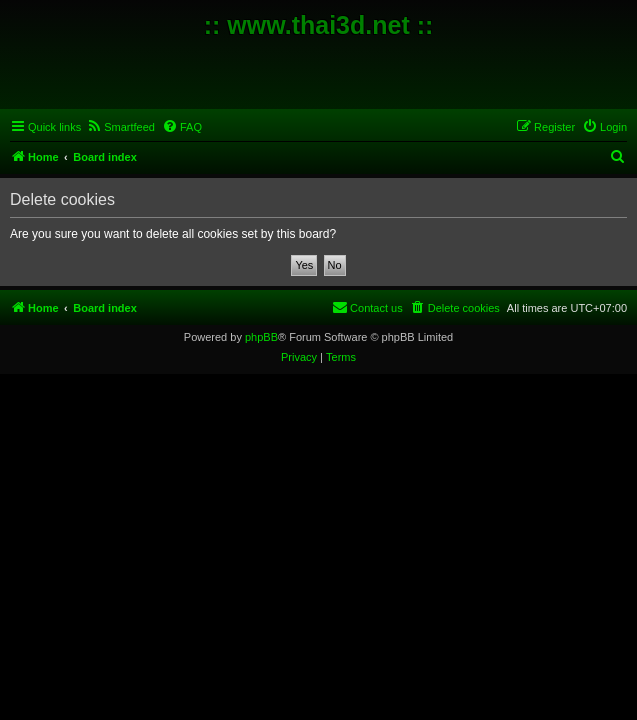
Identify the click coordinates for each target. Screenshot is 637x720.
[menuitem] (120, 127)
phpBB (261, 337)
